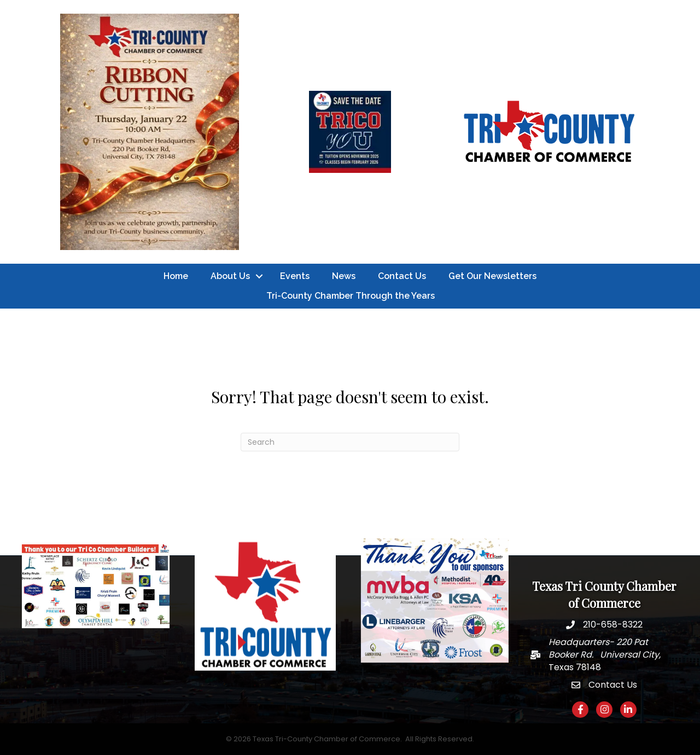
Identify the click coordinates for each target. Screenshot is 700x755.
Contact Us (402, 276)
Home (176, 276)
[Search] (350, 442)
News (344, 276)
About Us (230, 276)
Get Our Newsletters (492, 276)
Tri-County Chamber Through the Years (351, 296)
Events (295, 276)
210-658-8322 (613, 625)
